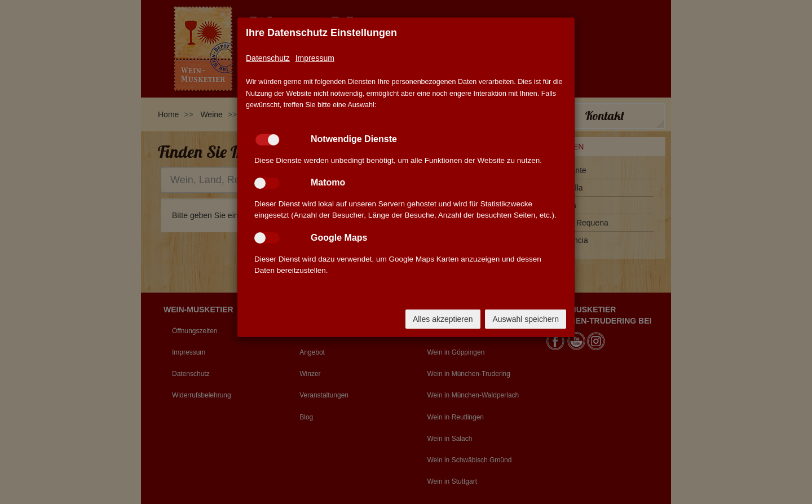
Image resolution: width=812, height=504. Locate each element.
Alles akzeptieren (443, 319)
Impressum (315, 58)
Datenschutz (268, 58)
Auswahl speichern (526, 319)
